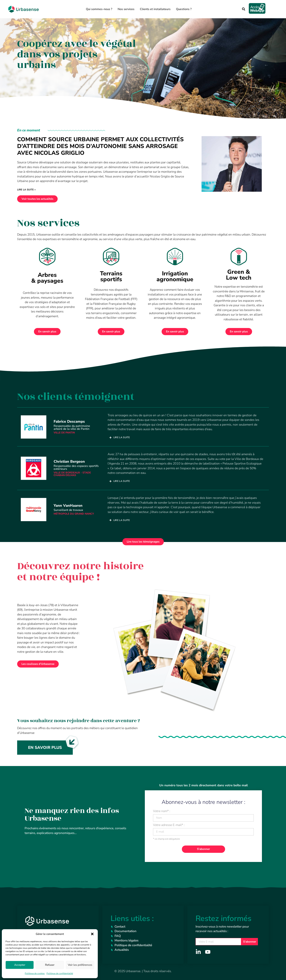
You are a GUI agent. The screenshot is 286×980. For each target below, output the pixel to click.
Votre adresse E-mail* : (169, 825)
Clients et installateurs (155, 9)
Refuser (50, 965)
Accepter (20, 965)
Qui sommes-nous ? (99, 9)
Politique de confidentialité (60, 973)
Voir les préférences (80, 965)
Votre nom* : (162, 811)
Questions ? (184, 9)
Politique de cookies (35, 973)
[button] (92, 934)
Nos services (126, 9)
